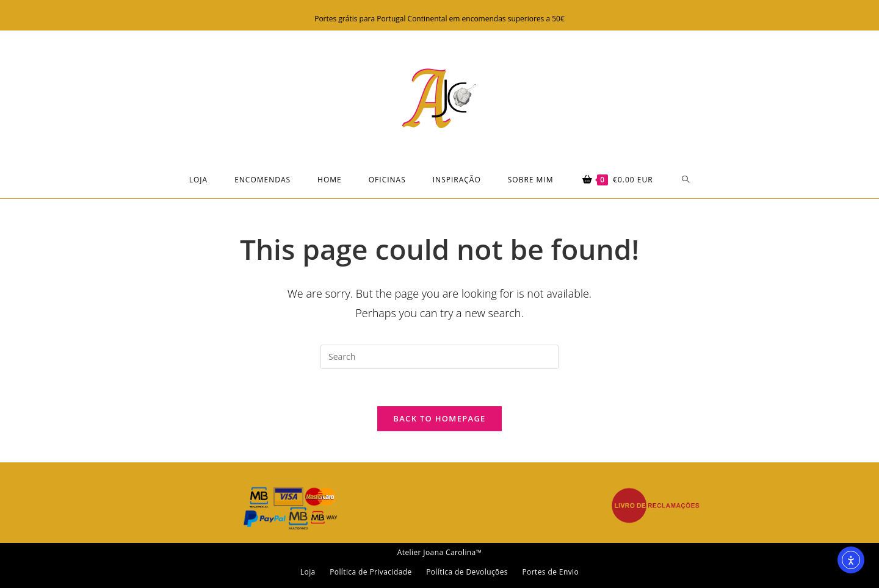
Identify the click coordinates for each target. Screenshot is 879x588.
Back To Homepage (439, 418)
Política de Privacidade (371, 572)
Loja (308, 572)
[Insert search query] (440, 357)
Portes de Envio (550, 572)
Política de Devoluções (467, 572)
